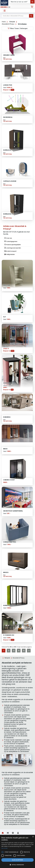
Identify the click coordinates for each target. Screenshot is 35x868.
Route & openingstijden (12, 245)
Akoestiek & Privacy (8, 24)
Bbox (5, 449)
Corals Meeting (10, 542)
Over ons (8, 238)
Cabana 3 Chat (9, 480)
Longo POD (8, 85)
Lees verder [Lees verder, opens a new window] (5, 848)
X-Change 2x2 (9, 635)
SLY (5, 317)
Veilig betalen (9, 254)
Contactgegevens (11, 242)
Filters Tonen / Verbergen (18, 28)
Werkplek (12, 22)
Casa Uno (7, 383)
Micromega (8, 117)
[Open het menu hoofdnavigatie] (5, 11)
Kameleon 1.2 (8, 214)
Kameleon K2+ (9, 606)
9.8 (5, 7)
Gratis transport (10, 251)
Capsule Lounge (10, 181)
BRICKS (6, 572)
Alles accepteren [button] (18, 860)
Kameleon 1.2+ (9, 150)
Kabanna (7, 417)
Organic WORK (9, 55)
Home (4, 22)
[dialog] (17, 851)
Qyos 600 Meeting (10, 344)
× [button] (33, 837)
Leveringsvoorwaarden (13, 248)
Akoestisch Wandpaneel (13, 511)
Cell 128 (6, 285)
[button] (17, 865)
